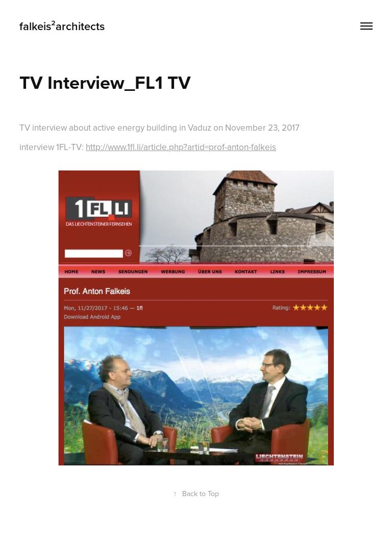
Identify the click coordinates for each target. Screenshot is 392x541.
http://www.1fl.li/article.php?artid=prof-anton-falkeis (181, 147)
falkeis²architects (62, 26)
